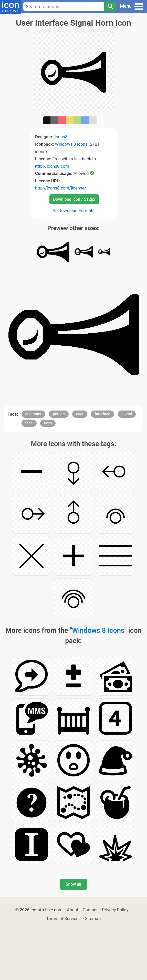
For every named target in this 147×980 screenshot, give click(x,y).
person (59, 414)
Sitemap (93, 918)
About (73, 910)
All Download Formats (74, 211)
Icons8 (61, 137)
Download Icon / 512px (74, 199)
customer (34, 414)
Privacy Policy (115, 910)
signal (127, 414)
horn (48, 423)
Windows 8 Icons (71, 144)
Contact (90, 910)
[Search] (110, 6)
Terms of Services (64, 918)
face (29, 423)
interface (102, 414)
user (80, 414)
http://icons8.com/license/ (61, 188)
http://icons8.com (52, 166)
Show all (73, 884)
